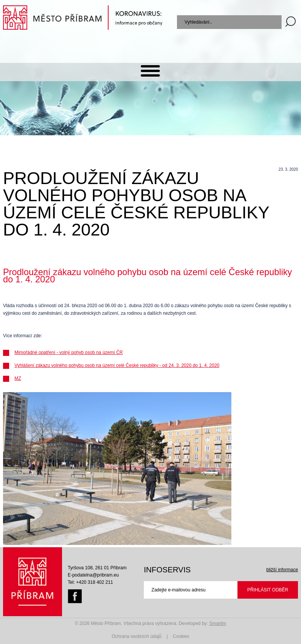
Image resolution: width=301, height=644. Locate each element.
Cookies (181, 636)
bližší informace (282, 570)
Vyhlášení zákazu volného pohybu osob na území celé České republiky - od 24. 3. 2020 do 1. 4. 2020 (117, 365)
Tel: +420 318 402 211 (90, 582)
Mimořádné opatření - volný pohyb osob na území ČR (69, 352)
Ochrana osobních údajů (137, 636)
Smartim (218, 623)
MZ (18, 378)
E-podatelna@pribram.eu (93, 575)
